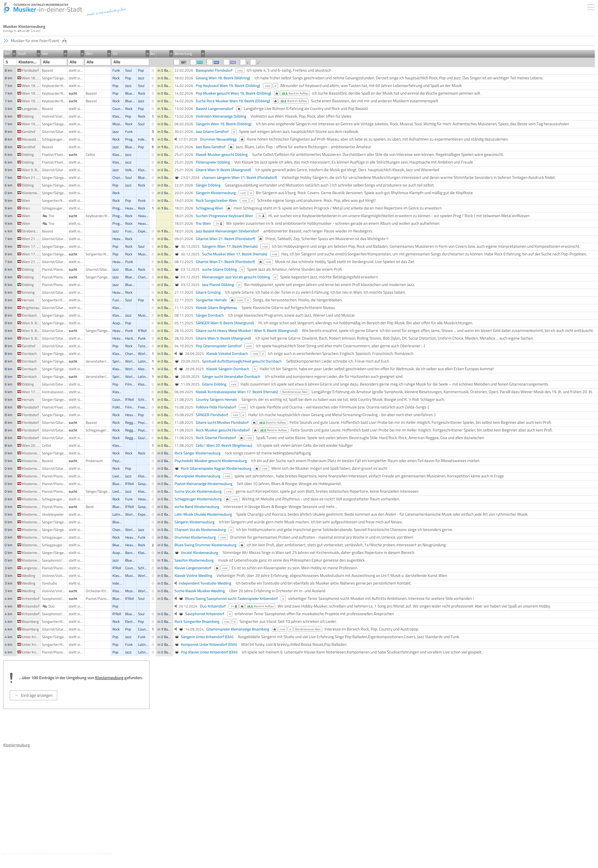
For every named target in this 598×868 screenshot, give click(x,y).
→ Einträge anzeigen (33, 695)
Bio (152, 54)
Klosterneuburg (16, 745)
